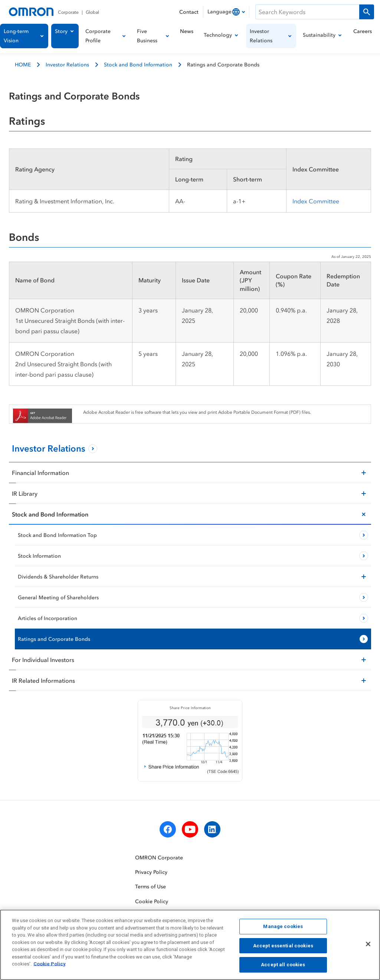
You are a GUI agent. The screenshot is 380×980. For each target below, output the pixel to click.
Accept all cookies (283, 967)
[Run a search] (367, 12)
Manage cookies (283, 929)
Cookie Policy (152, 901)
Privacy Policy (151, 872)
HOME (23, 64)
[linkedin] (212, 829)
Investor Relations (67, 64)
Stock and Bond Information (138, 64)
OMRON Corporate (159, 857)
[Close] (368, 946)
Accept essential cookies (283, 948)
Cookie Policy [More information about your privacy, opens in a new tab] (50, 966)
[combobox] (226, 12)
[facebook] (168, 829)
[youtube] (190, 829)
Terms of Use (150, 886)
